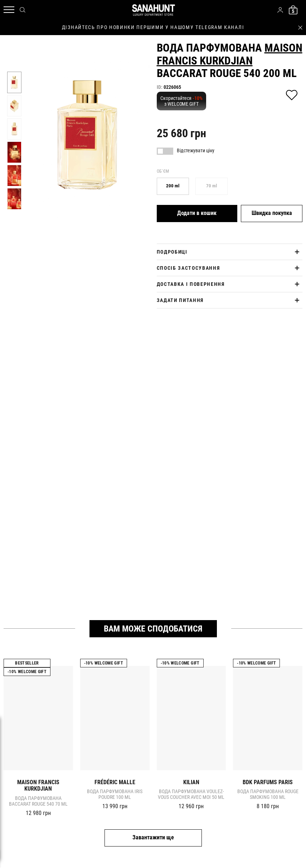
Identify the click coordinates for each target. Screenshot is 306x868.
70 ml (212, 186)
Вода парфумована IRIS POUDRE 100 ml (115, 794)
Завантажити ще (153, 837)
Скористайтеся (181, 101)
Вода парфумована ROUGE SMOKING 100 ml (268, 794)
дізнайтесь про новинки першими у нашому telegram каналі (153, 27)
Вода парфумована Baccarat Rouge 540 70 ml (38, 801)
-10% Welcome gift (27, 672)
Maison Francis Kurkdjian (230, 54)
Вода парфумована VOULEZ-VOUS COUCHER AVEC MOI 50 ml (191, 794)
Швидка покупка (272, 213)
